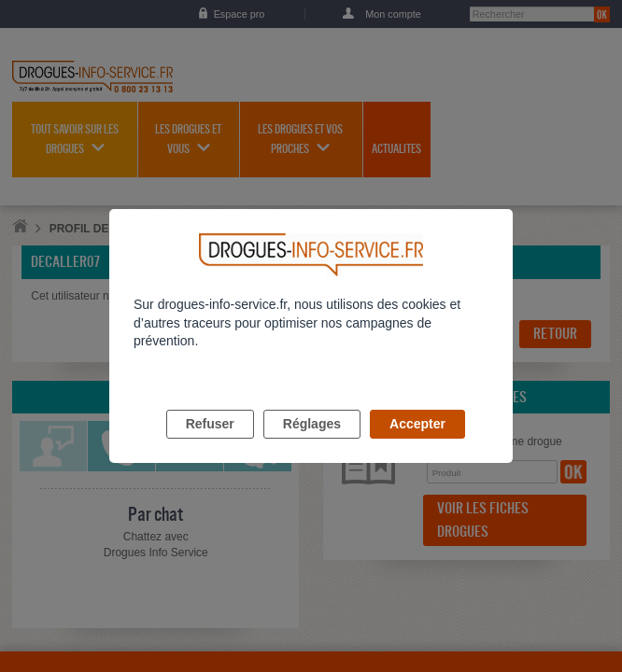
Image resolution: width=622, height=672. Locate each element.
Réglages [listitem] (312, 445)
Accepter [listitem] (417, 445)
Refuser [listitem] (210, 445)
